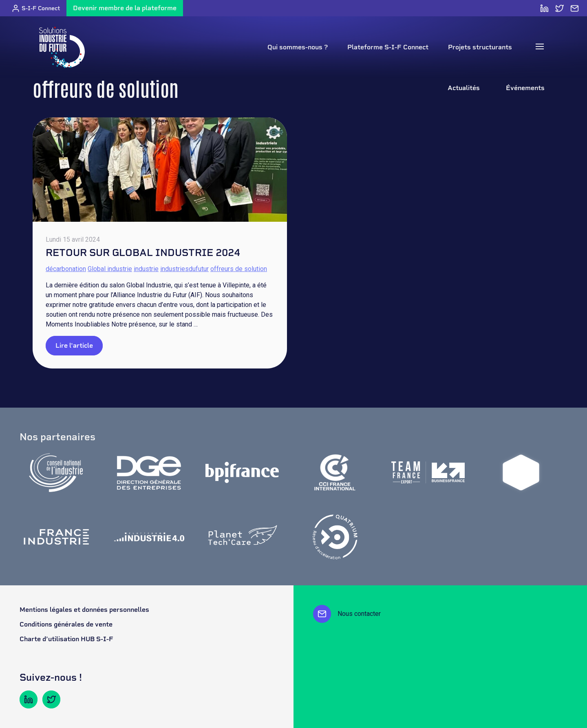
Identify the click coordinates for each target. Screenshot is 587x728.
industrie (146, 269)
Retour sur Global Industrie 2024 (143, 253)
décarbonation (66, 269)
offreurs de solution (239, 269)
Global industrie (110, 269)
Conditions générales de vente (66, 624)
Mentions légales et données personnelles (84, 610)
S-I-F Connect (36, 8)
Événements (525, 88)
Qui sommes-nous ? (298, 47)
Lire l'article (74, 345)
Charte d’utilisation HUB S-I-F (66, 639)
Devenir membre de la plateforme (125, 8)
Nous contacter (347, 614)
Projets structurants (480, 47)
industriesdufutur (184, 269)
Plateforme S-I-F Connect (388, 47)
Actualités (464, 88)
